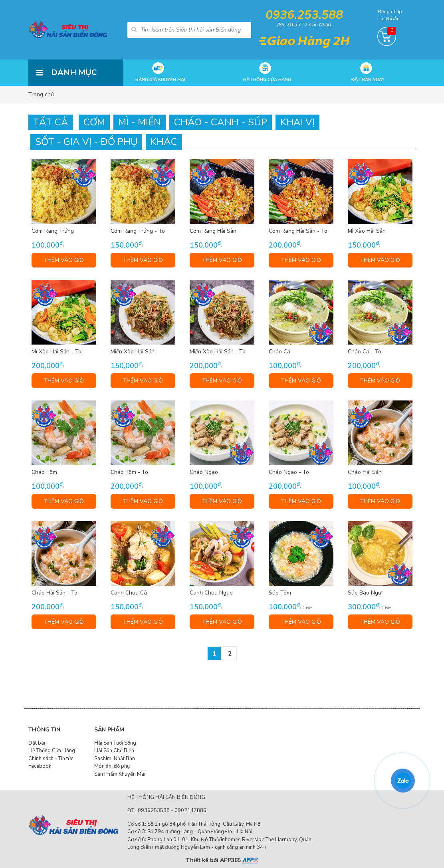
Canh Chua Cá (129, 593)
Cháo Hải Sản (365, 473)
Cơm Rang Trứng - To (138, 231)
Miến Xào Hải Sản (133, 352)
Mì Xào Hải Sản (367, 231)
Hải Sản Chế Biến (114, 751)
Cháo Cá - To (365, 352)
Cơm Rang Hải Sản (213, 231)
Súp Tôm (280, 593)
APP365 (239, 860)
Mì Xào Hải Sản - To (56, 352)
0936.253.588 (304, 15)
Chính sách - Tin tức (51, 759)
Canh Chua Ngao (211, 593)
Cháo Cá (279, 352)
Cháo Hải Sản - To (55, 593)
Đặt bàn (38, 743)
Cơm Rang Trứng (53, 231)
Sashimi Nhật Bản (115, 759)
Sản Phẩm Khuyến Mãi (120, 774)
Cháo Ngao (204, 473)
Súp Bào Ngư (365, 593)
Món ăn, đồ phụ (112, 766)
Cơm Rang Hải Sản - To (298, 231)
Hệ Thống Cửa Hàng (52, 751)
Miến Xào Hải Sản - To (218, 352)
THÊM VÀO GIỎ (64, 260)
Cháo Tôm (44, 473)
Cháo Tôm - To (129, 473)
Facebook (40, 766)
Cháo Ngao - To (289, 473)
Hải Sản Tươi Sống (115, 743)
